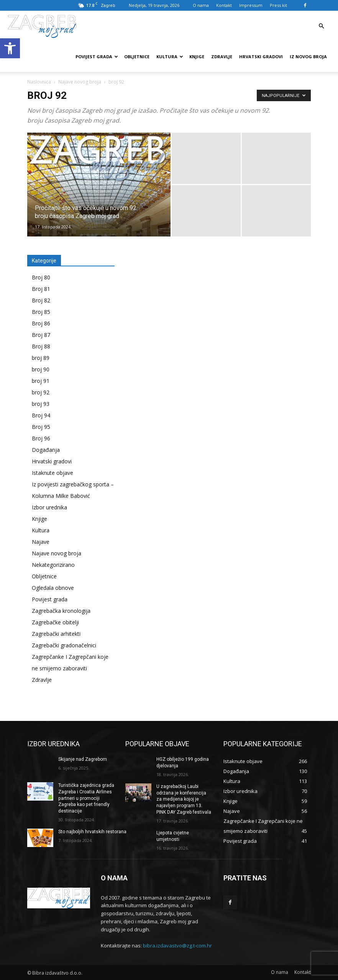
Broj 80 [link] (41, 277)
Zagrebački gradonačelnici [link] (64, 645)
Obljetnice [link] (137, 57)
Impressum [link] (251, 5)
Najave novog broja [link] (80, 82)
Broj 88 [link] (41, 346)
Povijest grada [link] (97, 57)
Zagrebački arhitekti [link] (56, 634)
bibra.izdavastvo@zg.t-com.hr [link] (177, 946)
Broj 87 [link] (41, 335)
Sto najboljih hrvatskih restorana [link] (92, 832)
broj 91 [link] (41, 381)
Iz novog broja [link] (308, 57)
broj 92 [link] (41, 392)
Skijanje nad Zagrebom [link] (83, 759)
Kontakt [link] (224, 5)
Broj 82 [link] (41, 300)
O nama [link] (201, 5)
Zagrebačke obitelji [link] (55, 622)
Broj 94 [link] (41, 415)
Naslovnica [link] (39, 82)
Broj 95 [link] (41, 427)
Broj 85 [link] (41, 312)
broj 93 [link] (41, 404)
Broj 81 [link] (41, 289)
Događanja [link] (46, 450)
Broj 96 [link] (41, 438)
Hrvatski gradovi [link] (261, 57)
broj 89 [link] (41, 358)
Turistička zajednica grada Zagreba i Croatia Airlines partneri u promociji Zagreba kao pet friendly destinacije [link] (86, 798)
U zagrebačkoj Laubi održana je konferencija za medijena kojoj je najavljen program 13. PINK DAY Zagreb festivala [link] (184, 799)
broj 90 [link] (41, 369)
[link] (10, 48)
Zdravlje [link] (222, 57)
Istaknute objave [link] (53, 473)
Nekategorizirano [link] (53, 565)
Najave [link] (41, 542)
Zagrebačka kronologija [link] (61, 611)
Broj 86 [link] (41, 323)
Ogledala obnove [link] (53, 588)
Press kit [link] (278, 5)
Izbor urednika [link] (49, 507)
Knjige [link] (197, 57)
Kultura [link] (170, 57)
